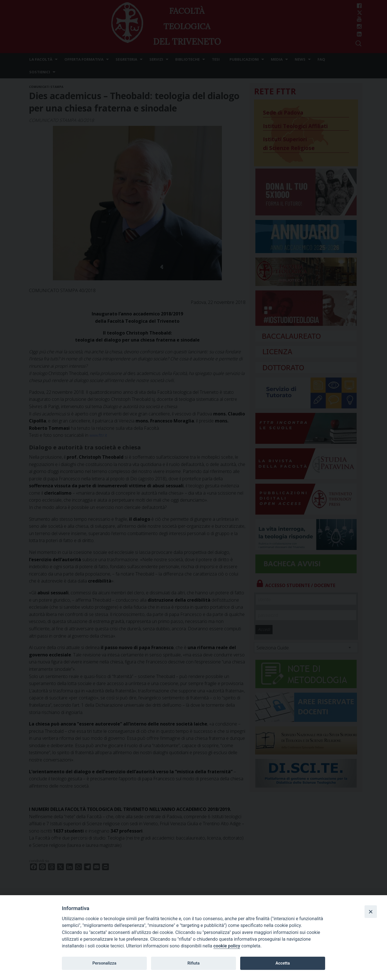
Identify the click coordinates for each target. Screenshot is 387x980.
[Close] (371, 911)
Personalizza (104, 963)
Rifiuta (193, 963)
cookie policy (227, 946)
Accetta (283, 963)
